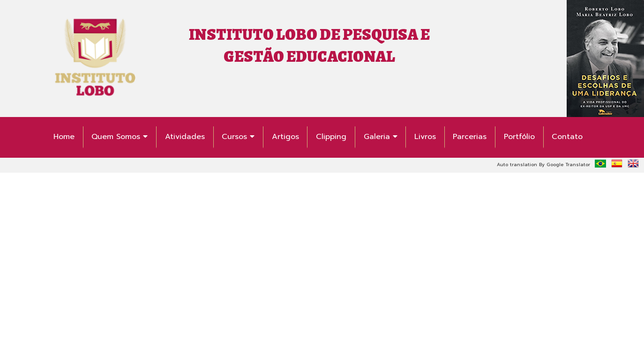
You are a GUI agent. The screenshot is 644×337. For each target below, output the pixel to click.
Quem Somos (120, 137)
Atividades (185, 137)
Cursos (238, 137)
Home (64, 137)
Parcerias (470, 137)
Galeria (381, 137)
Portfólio (519, 137)
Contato (567, 137)
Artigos (285, 137)
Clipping (331, 137)
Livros (425, 137)
